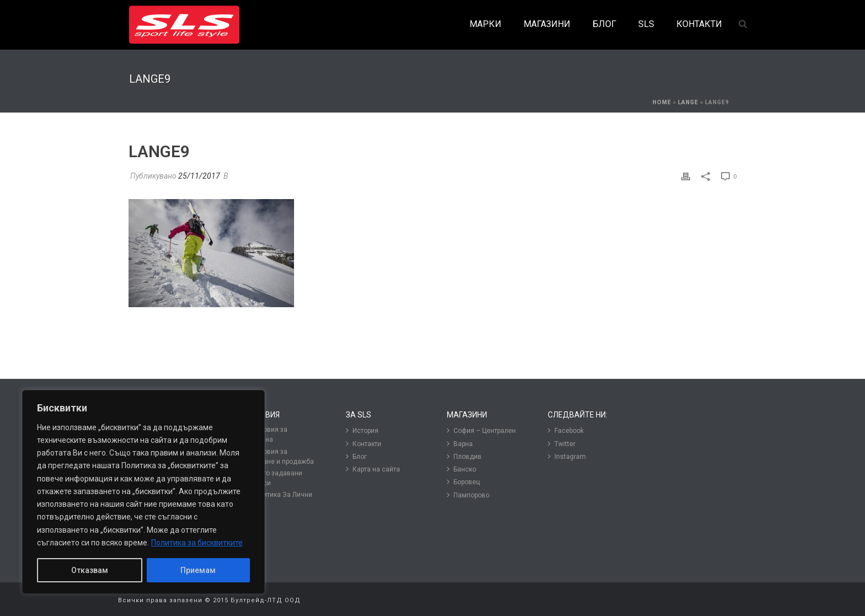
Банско (461, 469)
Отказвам (90, 570)
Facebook (566, 430)
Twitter (562, 444)
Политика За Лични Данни (278, 499)
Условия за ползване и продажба (279, 456)
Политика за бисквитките (197, 543)
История (362, 430)
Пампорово (468, 495)
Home (662, 102)
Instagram (567, 456)
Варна (460, 444)
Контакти (364, 444)
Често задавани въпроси (273, 478)
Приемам (198, 570)
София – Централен (481, 430)
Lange (688, 102)
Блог (356, 456)
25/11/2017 (199, 176)
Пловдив (464, 456)
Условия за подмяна (266, 434)
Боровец (463, 482)
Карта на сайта (373, 469)
